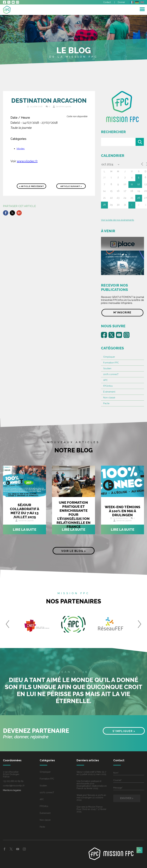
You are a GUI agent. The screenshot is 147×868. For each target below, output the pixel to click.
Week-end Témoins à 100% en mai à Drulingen (122, 511)
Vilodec (21, 149)
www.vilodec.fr (27, 161)
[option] (37, 626)
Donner (121, 2)
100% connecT (111, 374)
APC (105, 380)
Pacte (106, 403)
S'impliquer (109, 357)
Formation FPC (111, 363)
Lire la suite (24, 529)
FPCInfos (108, 386)
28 (104, 205)
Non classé (109, 398)
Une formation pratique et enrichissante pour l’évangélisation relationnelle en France (73, 515)
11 (132, 184)
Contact (107, 2)
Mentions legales (12, 790)
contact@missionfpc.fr (14, 786)
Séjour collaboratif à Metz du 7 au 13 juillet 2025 (24, 511)
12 (139, 184)
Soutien (107, 368)
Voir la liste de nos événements (117, 220)
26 (139, 198)
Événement (109, 392)
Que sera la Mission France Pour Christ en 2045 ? (90, 808)
